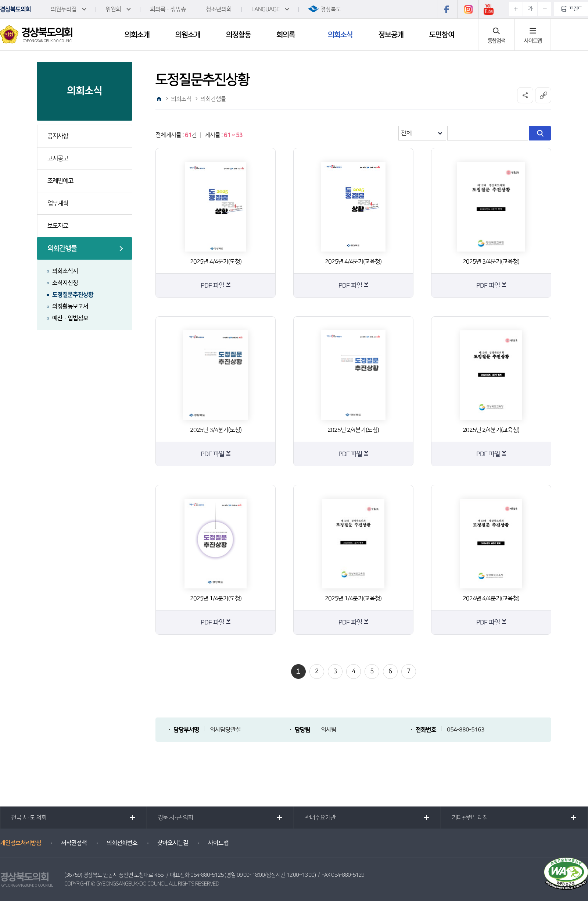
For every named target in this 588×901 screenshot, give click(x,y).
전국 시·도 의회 (29, 818)
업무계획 (58, 203)
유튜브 (489, 9)
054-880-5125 (207, 875)
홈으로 (159, 99)
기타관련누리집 (470, 818)
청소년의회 (219, 9)
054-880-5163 (466, 730)
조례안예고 (60, 181)
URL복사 (543, 95)
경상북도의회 (15, 9)
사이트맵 (533, 41)
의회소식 (340, 35)
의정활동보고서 (70, 306)
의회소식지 (65, 271)
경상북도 (331, 9)
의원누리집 (64, 9)
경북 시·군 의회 (175, 818)
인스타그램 (468, 9)
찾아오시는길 (173, 843)
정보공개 (391, 35)
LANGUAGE (265, 9)
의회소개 (137, 35)
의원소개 (188, 35)
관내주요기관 (320, 818)
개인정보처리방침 (21, 843)
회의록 (286, 35)
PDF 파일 (212, 286)
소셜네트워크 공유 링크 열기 (525, 95)
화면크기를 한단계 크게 (516, 9)
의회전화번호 (122, 843)
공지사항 (58, 136)
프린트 (576, 9)
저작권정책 (74, 843)
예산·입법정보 (70, 318)
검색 (540, 133)
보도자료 (58, 226)
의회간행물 (62, 248)
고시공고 (58, 159)
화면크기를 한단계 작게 (544, 9)
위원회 (113, 9)
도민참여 (442, 35)
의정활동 (239, 35)
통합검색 (496, 41)
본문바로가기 (0, 0)
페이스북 (447, 9)
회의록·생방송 (168, 9)
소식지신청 (65, 283)
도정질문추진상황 (73, 295)
